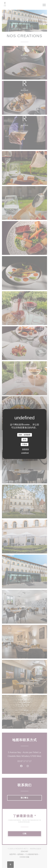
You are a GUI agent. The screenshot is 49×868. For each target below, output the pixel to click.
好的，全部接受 (24, 435)
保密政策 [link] (25, 449)
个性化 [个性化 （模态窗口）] (24, 444)
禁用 (25, 440)
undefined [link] (25, 453)
